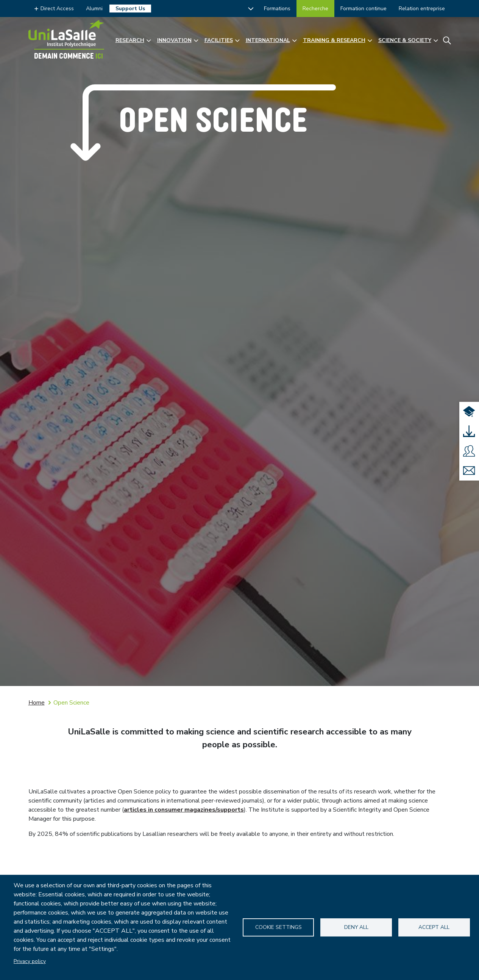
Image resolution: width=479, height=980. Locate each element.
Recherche (315, 9)
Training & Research (334, 40)
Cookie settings (279, 927)
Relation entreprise (422, 9)
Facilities (219, 40)
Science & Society (405, 40)
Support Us (130, 9)
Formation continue (364, 9)
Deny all (356, 927)
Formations (277, 9)
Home (37, 703)
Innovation (174, 40)
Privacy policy (30, 961)
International (268, 40)
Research (130, 40)
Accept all (434, 927)
